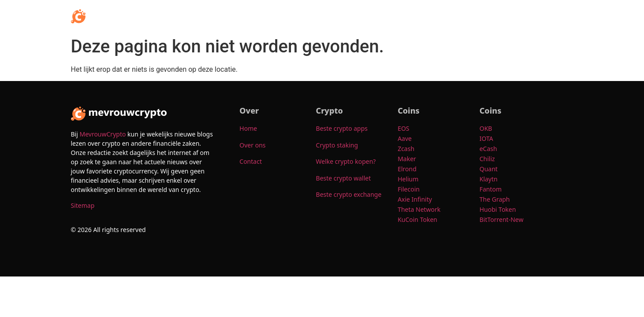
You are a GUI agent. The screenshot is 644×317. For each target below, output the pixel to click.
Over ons (518, 16)
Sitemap (83, 205)
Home (325, 16)
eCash (489, 149)
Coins (479, 16)
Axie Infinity (415, 199)
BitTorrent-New (502, 219)
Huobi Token (499, 209)
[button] (357, 16)
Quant (490, 169)
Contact (556, 16)
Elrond (408, 169)
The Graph (495, 199)
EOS (404, 128)
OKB (487, 128)
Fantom (491, 189)
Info (357, 16)
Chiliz (487, 159)
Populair (438, 16)
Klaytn (489, 179)
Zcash (407, 149)
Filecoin (409, 189)
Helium (409, 179)
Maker (407, 159)
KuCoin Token (418, 219)
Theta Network (419, 209)
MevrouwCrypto (102, 134)
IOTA (486, 138)
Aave (405, 138)
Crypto (394, 16)
